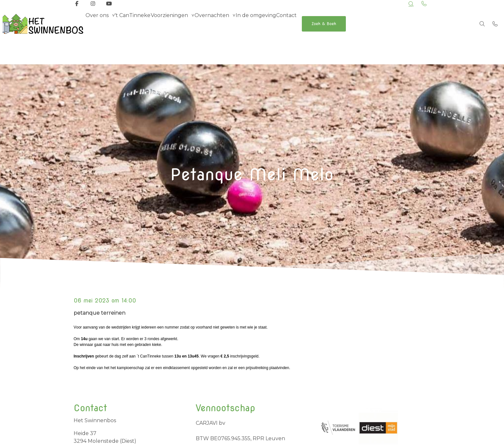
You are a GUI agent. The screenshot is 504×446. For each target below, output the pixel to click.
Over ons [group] (100, 24)
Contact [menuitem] (320, 24)
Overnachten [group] (233, 24)
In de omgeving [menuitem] (283, 24)
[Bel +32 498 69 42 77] (495, 24)
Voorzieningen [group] (185, 24)
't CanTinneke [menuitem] (142, 24)
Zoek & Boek (365, 24)
